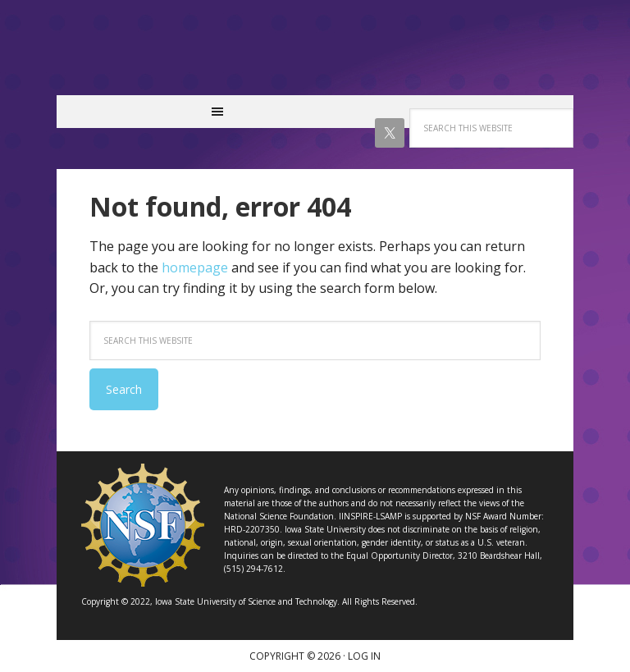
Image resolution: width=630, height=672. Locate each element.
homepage (195, 267)
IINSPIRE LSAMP (315, 56)
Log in (364, 656)
